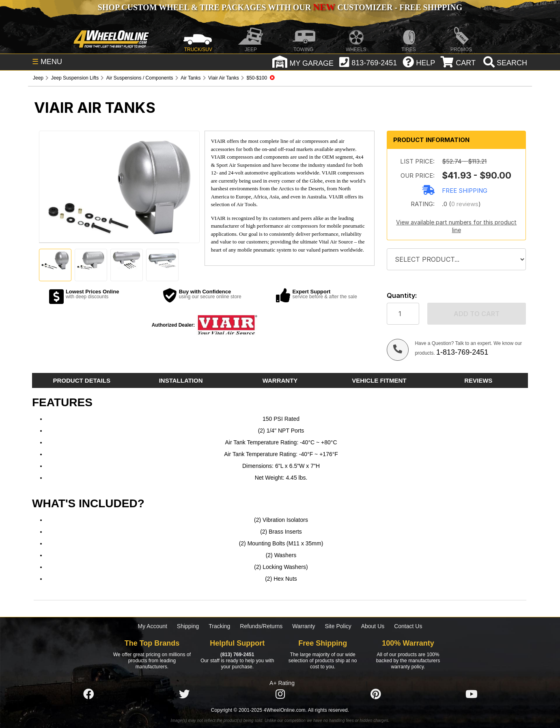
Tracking (219, 626)
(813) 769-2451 (237, 655)
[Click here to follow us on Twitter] (184, 694)
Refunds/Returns (261, 626)
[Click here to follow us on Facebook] (88, 694)
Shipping (188, 626)
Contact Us (408, 626)
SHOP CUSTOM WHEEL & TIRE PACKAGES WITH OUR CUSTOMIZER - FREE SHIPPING (280, 7)
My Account (153, 626)
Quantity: (402, 296)
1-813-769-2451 (462, 352)
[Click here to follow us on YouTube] (472, 694)
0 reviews (465, 204)
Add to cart (477, 314)
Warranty (304, 626)
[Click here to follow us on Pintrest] (376, 694)
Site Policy (338, 626)
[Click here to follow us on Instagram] (280, 694)
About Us (373, 626)
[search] (504, 63)
